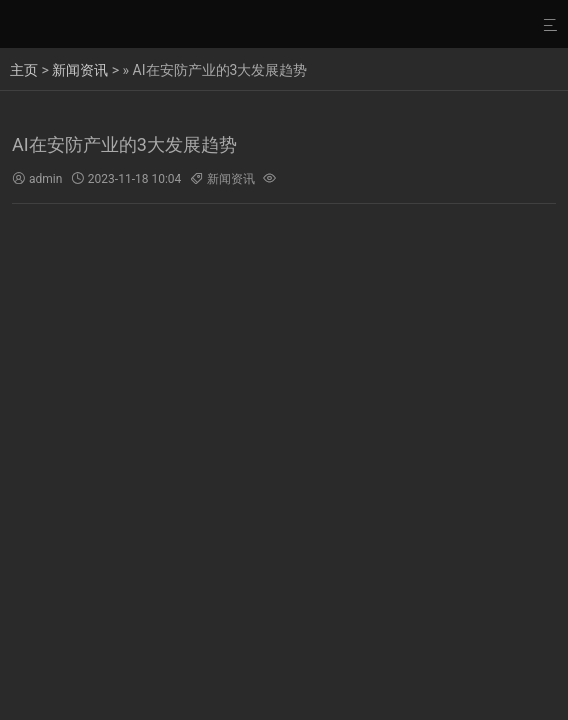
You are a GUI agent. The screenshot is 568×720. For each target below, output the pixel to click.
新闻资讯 (80, 70)
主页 (24, 70)
